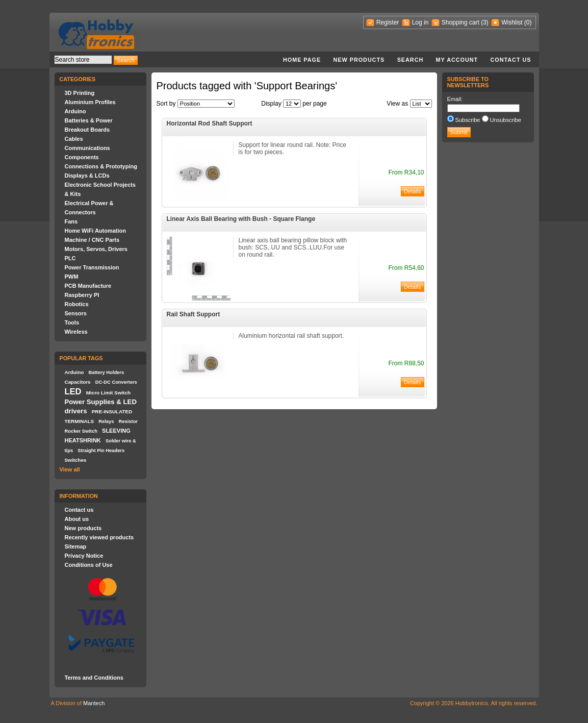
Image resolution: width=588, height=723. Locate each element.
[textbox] (83, 60)
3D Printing (80, 93)
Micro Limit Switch (108, 393)
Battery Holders (107, 372)
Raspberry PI (82, 295)
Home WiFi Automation (95, 231)
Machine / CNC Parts (92, 240)
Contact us (511, 60)
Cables (74, 139)
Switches (76, 460)
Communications (87, 148)
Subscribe (468, 120)
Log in (420, 22)
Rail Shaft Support (194, 314)
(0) (528, 22)
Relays (106, 421)
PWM (72, 277)
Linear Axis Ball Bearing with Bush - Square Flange (241, 219)
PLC (70, 258)
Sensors (76, 313)
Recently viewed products (99, 537)
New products (359, 60)
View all (70, 469)
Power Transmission (92, 267)
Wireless (76, 332)
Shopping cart (461, 22)
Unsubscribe (506, 120)
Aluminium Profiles (90, 102)
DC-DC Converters (116, 382)
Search (411, 60)
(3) (485, 22)
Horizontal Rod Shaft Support (210, 123)
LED (73, 391)
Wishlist (512, 22)
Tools (72, 322)
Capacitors (78, 382)
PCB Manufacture (88, 286)
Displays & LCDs (87, 176)
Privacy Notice (84, 556)
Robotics (77, 304)
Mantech (94, 703)
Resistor (128, 421)
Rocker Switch (81, 431)
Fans (71, 221)
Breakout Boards (87, 130)
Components (82, 157)
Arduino (75, 111)
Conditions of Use (89, 565)
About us (77, 519)
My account (457, 60)
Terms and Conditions (94, 678)
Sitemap (76, 546)
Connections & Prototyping (101, 166)
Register (388, 22)
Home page (302, 60)
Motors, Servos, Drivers (96, 249)
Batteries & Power (89, 120)
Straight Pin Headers (101, 451)
